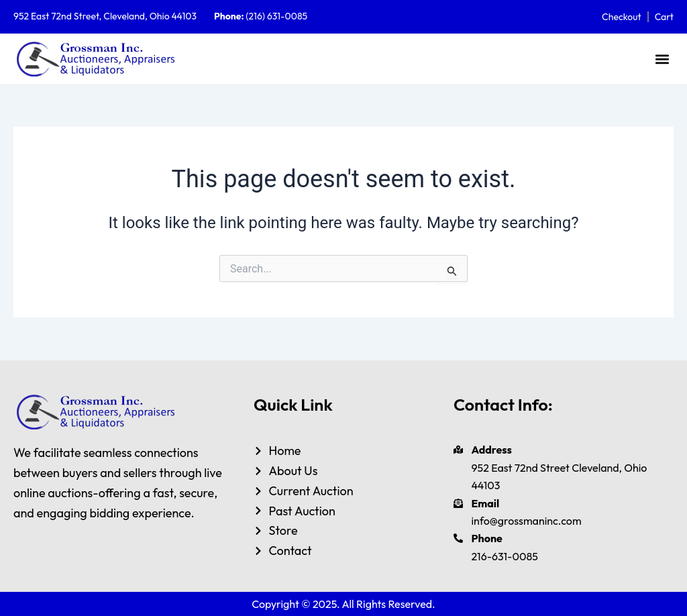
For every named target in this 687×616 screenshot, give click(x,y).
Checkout (622, 17)
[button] (663, 59)
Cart (664, 17)
